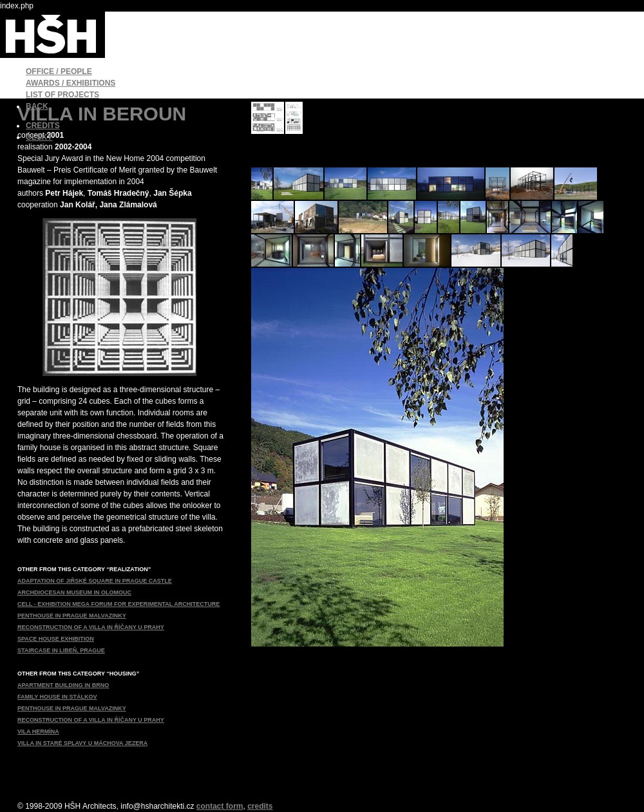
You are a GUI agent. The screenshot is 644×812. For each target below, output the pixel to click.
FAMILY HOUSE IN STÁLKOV (57, 697)
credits (260, 806)
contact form (220, 806)
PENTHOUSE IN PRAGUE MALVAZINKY (72, 616)
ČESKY (39, 137)
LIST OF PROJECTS (62, 95)
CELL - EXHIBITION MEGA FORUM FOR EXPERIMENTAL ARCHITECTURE (118, 604)
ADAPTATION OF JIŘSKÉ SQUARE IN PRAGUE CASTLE (95, 581)
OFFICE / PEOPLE (59, 71)
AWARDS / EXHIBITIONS (71, 83)
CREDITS (43, 126)
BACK (37, 106)
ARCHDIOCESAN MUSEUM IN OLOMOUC (74, 592)
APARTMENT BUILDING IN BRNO (63, 685)
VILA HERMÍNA (38, 732)
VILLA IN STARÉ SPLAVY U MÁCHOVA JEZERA (82, 743)
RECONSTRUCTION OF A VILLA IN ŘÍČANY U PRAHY (91, 627)
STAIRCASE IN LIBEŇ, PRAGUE (61, 650)
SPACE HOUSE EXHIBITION (56, 639)
